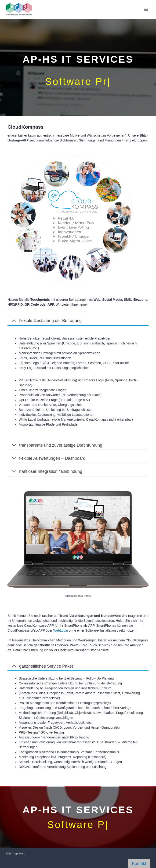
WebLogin (61, 630)
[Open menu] (146, 9)
